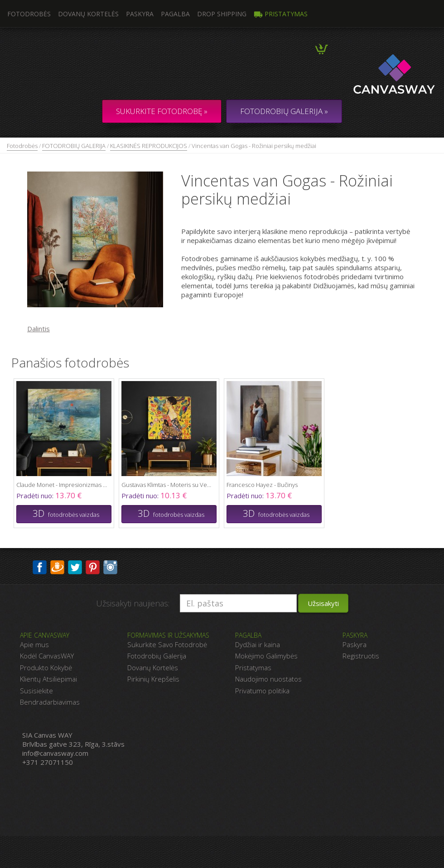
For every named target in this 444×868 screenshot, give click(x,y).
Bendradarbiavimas (50, 702)
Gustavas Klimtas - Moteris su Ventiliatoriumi (167, 485)
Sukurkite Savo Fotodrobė (167, 644)
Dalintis (39, 329)
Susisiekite (36, 691)
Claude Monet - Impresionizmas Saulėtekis (62, 485)
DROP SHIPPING (222, 14)
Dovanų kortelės (88, 14)
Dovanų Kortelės (153, 668)
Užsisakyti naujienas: (133, 603)
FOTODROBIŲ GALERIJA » (284, 111)
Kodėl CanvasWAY (47, 656)
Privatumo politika (262, 691)
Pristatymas (281, 14)
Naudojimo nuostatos (268, 679)
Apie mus (34, 644)
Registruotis (361, 656)
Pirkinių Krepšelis (153, 679)
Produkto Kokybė (46, 668)
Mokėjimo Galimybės (266, 656)
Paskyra (140, 14)
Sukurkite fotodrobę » (162, 111)
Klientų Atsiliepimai (48, 679)
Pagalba (175, 14)
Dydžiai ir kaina (258, 644)
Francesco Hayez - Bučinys (262, 485)
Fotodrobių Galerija (157, 656)
